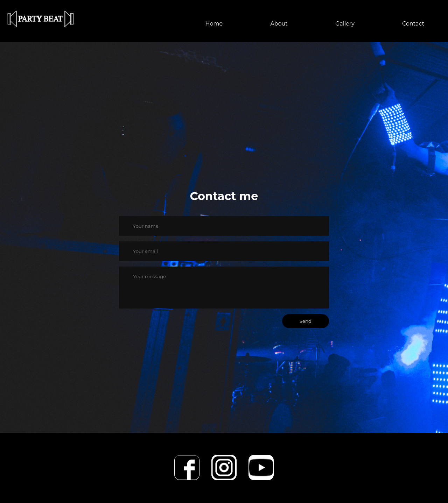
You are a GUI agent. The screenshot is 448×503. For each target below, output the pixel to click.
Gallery (345, 24)
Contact (413, 24)
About (279, 24)
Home (214, 24)
